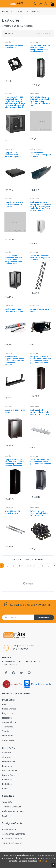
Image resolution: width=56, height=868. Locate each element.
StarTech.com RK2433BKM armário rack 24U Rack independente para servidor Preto (13, 260)
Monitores (7, 766)
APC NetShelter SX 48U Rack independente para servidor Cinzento (41, 462)
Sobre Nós (7, 802)
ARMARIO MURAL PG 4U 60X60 (40, 310)
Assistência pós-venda (12, 838)
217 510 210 (20, 649)
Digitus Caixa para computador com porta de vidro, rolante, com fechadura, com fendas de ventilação (41, 206)
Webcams (7, 753)
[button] (35, 3)
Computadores (9, 722)
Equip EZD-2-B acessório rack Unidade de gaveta (13, 155)
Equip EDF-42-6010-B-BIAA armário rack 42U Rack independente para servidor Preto (14, 463)
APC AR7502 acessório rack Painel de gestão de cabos (40, 258)
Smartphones (8, 736)
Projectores (7, 713)
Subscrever (44, 617)
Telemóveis (7, 727)
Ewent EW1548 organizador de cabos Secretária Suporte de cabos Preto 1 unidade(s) (14, 361)
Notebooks (7, 718)
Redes (19, 11)
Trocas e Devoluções (12, 843)
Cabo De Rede (36, 149)
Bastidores (9, 42)
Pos (4, 704)
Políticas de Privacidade (13, 811)
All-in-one (6, 757)
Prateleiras (35, 94)
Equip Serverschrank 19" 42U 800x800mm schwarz (14, 204)
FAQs (5, 816)
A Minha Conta (9, 829)
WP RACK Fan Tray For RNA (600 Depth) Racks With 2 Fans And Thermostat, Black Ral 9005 (40, 101)
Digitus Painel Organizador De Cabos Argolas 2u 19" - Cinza (40, 412)
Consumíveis (8, 740)
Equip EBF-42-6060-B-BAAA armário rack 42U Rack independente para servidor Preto (41, 360)
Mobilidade (7, 784)
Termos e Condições (12, 807)
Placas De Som (9, 748)
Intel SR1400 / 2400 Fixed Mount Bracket (14, 310)
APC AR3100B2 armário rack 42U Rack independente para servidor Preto (40, 49)
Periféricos (7, 779)
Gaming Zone (8, 775)
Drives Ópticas (9, 700)
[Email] (22, 617)
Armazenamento (10, 771)
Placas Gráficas (9, 709)
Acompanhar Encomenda (14, 834)
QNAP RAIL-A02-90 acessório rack (12, 512)
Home (5, 11)
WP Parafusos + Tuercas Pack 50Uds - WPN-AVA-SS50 (40, 513)
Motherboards (9, 762)
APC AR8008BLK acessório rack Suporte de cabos (41, 155)
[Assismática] (16, 4)
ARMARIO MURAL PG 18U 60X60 (15, 411)
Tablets (6, 731)
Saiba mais (42, 861)
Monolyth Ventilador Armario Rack (14, 47)
